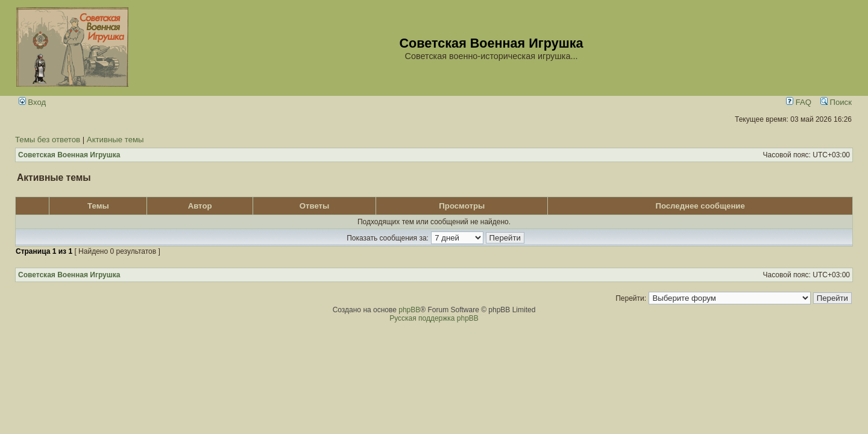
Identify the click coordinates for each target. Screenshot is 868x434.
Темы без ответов (48, 140)
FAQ (799, 102)
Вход (33, 102)
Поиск (836, 102)
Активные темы (115, 140)
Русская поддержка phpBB (434, 318)
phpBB (409, 310)
